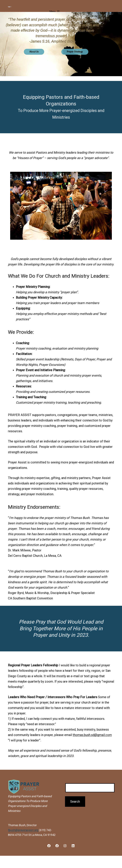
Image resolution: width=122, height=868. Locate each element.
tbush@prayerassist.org (23, 841)
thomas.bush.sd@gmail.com (92, 746)
